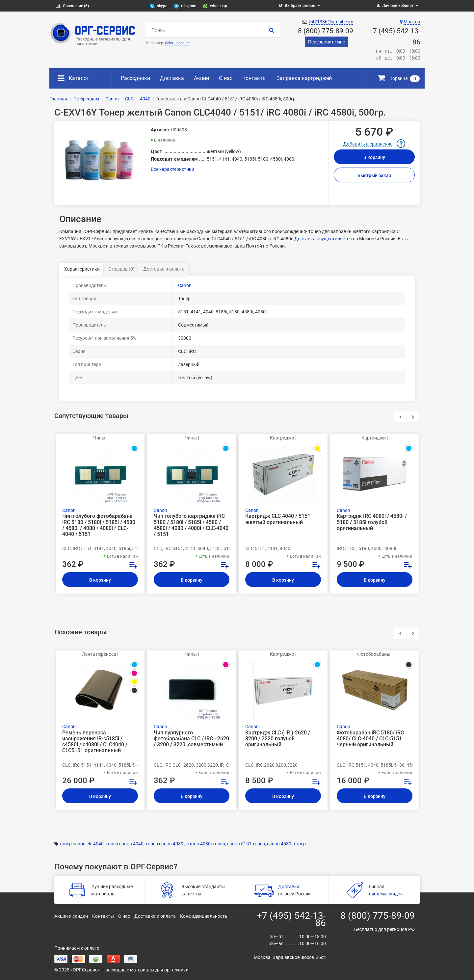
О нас (226, 78)
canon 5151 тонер (246, 844)
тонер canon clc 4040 (81, 844)
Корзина (399, 78)
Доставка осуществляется (323, 239)
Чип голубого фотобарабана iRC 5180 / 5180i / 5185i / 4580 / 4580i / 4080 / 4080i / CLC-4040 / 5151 (99, 525)
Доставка (172, 78)
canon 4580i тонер (286, 844)
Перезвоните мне (327, 42)
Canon (185, 285)
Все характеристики (172, 169)
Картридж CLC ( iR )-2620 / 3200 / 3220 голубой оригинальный (278, 739)
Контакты (254, 78)
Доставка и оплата (164, 269)
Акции (201, 78)
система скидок (386, 894)
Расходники (135, 78)
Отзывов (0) (121, 269)
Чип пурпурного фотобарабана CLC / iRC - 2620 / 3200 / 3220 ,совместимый (191, 739)
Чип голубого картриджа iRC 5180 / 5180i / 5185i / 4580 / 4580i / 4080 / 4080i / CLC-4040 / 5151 (191, 525)
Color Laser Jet (177, 43)
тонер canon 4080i (165, 844)
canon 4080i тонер (206, 844)
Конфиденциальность (204, 916)
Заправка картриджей (304, 78)
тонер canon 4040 (125, 844)
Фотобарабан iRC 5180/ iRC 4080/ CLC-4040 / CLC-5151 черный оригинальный (370, 739)
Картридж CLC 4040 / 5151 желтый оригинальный (278, 519)
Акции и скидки (71, 916)
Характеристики (82, 269)
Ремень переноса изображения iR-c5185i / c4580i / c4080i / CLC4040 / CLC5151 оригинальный (95, 742)
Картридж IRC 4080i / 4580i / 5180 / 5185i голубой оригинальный (372, 522)
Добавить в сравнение (368, 144)
